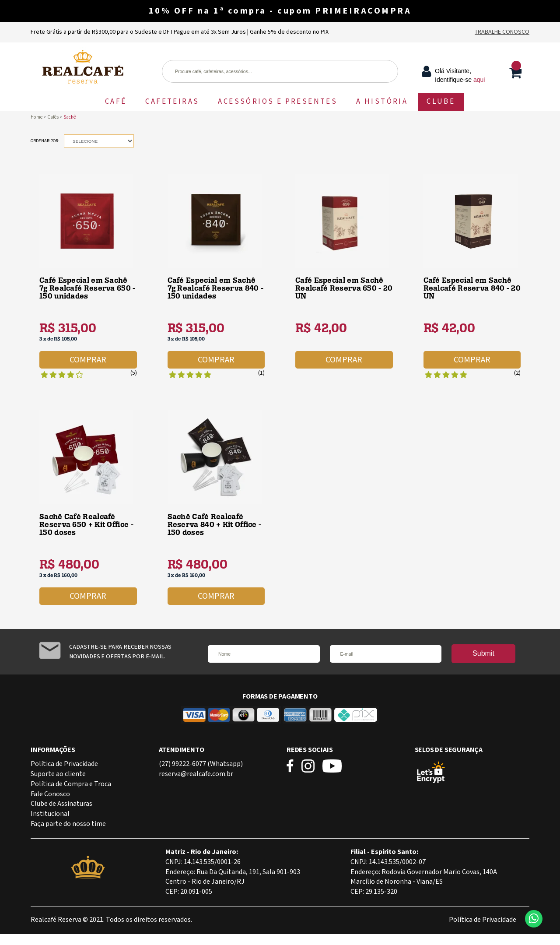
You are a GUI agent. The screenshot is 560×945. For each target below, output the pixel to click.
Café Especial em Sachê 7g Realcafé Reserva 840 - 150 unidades (216, 288)
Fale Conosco (50, 794)
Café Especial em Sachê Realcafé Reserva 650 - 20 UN (344, 288)
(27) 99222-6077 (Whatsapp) (201, 764)
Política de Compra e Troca (71, 784)
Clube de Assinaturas (61, 804)
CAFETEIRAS (172, 102)
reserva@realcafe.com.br (196, 774)
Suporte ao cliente (58, 774)
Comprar (88, 360)
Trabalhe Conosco (502, 32)
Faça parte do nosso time (68, 824)
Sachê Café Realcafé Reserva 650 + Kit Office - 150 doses (86, 525)
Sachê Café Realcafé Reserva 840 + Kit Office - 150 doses (215, 525)
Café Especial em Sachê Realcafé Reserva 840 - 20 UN (472, 288)
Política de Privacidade (64, 764)
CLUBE (441, 102)
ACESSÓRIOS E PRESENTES (278, 102)
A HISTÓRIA (382, 102)
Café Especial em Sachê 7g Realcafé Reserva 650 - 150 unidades (87, 288)
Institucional (50, 814)
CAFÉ (116, 102)
